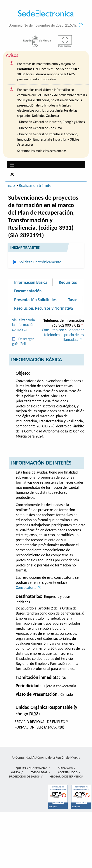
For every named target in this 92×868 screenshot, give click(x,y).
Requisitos (68, 282)
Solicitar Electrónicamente (40, 262)
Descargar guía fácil (23, 341)
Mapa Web (65, 768)
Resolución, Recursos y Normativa (43, 308)
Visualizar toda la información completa (23, 325)
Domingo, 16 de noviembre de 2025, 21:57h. (43, 25)
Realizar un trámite (35, 185)
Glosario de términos (66, 776)
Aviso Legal (39, 772)
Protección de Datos (24, 776)
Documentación (28, 291)
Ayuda (16, 772)
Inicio (10, 185)
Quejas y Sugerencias (31, 768)
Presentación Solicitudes (35, 300)
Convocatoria (29, 588)
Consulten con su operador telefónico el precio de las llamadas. (63, 335)
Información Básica (31, 282)
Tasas (73, 300)
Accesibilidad (68, 772)
